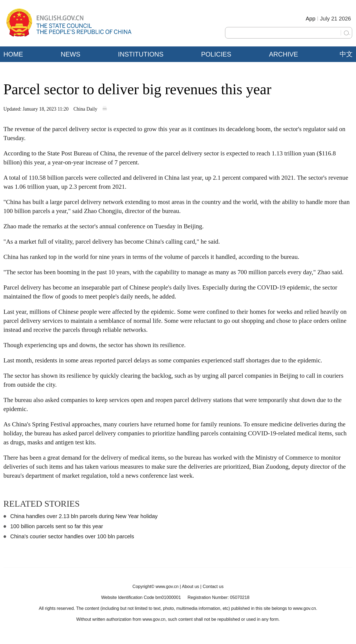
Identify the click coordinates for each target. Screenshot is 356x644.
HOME (13, 54)
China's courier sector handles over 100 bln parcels (72, 536)
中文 (346, 54)
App (310, 19)
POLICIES (216, 54)
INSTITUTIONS (141, 54)
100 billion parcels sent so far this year (57, 526)
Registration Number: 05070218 (218, 597)
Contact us (213, 587)
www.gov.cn (167, 587)
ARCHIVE (284, 54)
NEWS (71, 54)
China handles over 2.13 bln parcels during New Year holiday (84, 516)
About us (191, 587)
